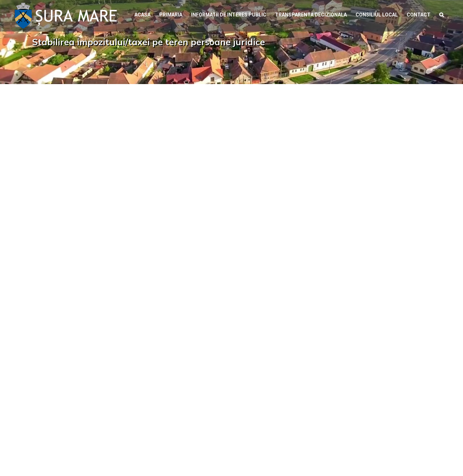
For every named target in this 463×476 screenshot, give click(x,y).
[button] (441, 14)
